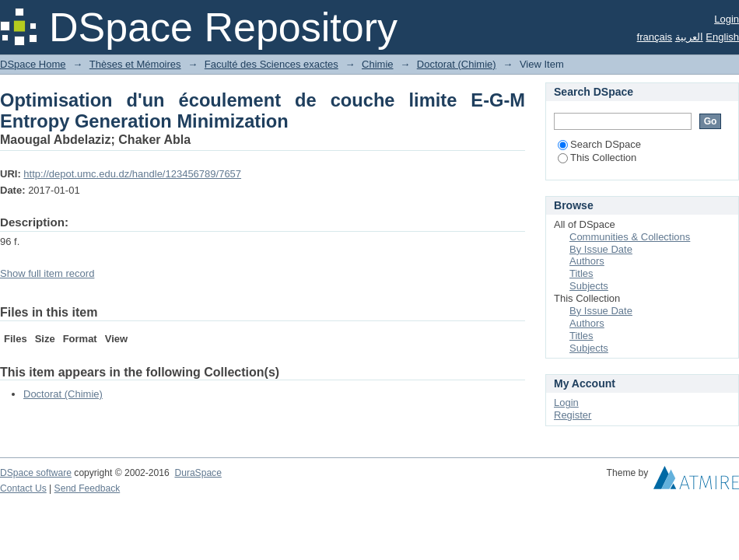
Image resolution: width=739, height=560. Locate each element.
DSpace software (36, 473)
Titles (581, 273)
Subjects (589, 286)
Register (573, 415)
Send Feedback (88, 488)
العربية (689, 37)
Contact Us (23, 488)
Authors (587, 261)
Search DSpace (599, 144)
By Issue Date (601, 249)
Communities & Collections (630, 237)
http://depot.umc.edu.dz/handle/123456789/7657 (132, 174)
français (655, 37)
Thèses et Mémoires (135, 64)
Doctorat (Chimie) (457, 64)
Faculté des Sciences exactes (271, 64)
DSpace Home (33, 64)
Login (727, 19)
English (722, 37)
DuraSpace (198, 473)
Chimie (377, 64)
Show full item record (47, 273)
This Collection (597, 157)
